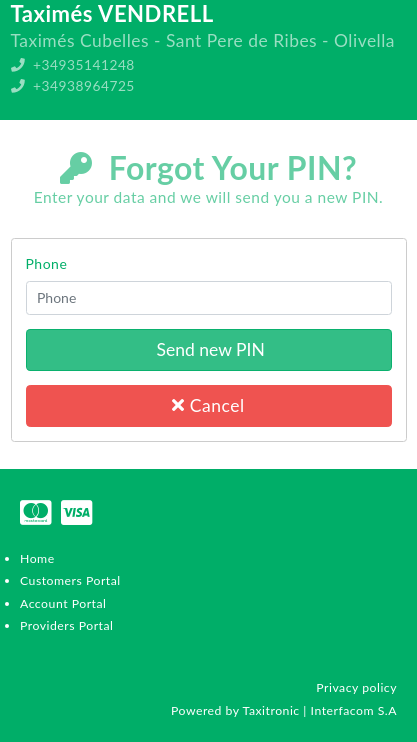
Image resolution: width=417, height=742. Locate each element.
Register (379, 149)
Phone (47, 263)
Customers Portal (70, 580)
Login (389, 128)
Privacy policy (356, 687)
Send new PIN (208, 349)
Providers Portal (66, 625)
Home (37, 558)
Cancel (208, 405)
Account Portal (63, 603)
